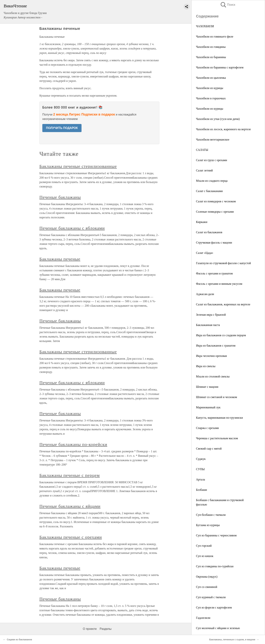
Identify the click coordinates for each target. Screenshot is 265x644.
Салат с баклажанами (209, 191)
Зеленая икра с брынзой (211, 315)
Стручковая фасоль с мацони (214, 243)
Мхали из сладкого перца (212, 181)
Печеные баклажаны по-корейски (73, 444)
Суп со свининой (207, 587)
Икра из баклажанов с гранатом (216, 346)
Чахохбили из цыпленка (211, 78)
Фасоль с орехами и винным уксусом (219, 284)
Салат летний (204, 170)
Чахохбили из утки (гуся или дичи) (218, 119)
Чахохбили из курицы (210, 88)
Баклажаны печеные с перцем (70, 475)
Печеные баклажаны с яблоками (72, 228)
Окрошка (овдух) (207, 577)
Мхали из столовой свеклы (213, 376)
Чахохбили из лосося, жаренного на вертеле (223, 129)
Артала (200, 479)
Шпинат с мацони (207, 387)
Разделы (105, 629)
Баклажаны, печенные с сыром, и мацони (232, 640)
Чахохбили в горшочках (211, 98)
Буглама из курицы (208, 525)
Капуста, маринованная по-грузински (219, 418)
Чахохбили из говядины (211, 47)
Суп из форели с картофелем (214, 607)
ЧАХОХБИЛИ (205, 26)
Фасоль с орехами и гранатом (214, 273)
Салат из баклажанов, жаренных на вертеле (223, 304)
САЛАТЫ (202, 150)
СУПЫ (200, 469)
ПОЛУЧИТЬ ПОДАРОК (62, 128)
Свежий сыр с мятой (209, 449)
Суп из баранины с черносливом (216, 535)
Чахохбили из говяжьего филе (215, 37)
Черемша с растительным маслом (217, 438)
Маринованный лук (208, 407)
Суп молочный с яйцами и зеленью (218, 628)
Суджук (201, 459)
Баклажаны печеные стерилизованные (78, 166)
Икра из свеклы (206, 366)
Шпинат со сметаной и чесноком (217, 397)
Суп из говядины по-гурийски (215, 566)
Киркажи (202, 222)
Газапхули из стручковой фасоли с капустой (223, 263)
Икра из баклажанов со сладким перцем (221, 335)
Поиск (228, 5)
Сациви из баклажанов (19, 640)
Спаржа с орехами (207, 428)
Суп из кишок (205, 556)
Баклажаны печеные (60, 259)
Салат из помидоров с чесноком (216, 201)
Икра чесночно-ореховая (211, 356)
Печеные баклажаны (60, 197)
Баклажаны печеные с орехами (71, 537)
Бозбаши (202, 490)
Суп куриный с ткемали (211, 597)
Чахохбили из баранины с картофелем (220, 67)
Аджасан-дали (205, 294)
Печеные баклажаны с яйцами (70, 506)
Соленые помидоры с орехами (215, 212)
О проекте (90, 629)
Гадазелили (203, 618)
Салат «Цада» (205, 253)
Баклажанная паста (208, 325)
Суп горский (204, 546)
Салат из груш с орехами (212, 160)
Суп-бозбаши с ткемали (211, 515)
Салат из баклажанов (209, 232)
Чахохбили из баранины (211, 57)
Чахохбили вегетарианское (213, 140)
